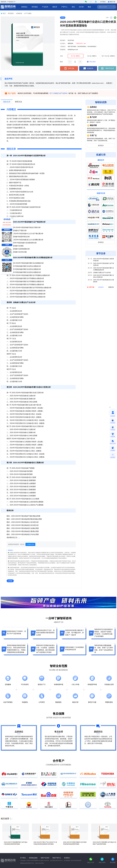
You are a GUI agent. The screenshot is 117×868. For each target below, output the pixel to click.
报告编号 (63, 40)
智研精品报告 (33, 858)
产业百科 (46, 7)
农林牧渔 (19, 13)
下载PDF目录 (107, 68)
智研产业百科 (45, 858)
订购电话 (63, 46)
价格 (61, 56)
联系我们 (67, 858)
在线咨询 (88, 68)
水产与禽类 (28, 13)
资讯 (74, 7)
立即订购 (69, 68)
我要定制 (111, 287)
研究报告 (36, 7)
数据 (90, 7)
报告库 (56, 7)
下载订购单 (91, 62)
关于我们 (103, 2)
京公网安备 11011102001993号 (72, 860)
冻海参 (63, 18)
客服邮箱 (63, 50)
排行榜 (82, 7)
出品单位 (63, 43)
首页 (4, 13)
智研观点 (25, 7)
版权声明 (8, 79)
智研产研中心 (57, 858)
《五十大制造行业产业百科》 (58, 93)
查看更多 (101, 146)
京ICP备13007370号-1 (56, 860)
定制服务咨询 (30, 544)
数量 (61, 62)
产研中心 (65, 7)
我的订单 (112, 2)
